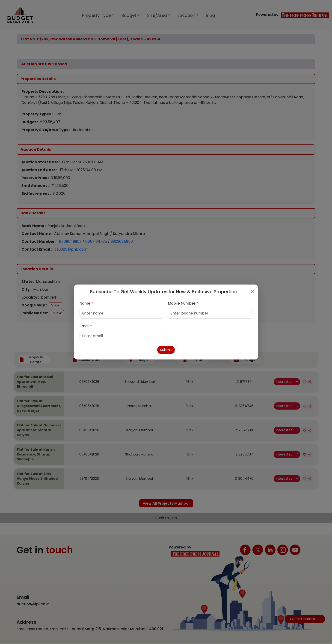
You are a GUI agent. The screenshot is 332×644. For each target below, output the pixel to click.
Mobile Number (183, 303)
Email (86, 325)
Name (86, 303)
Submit (166, 350)
